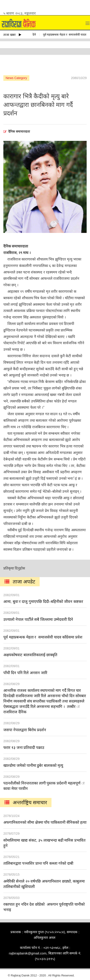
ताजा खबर (12, 35)
